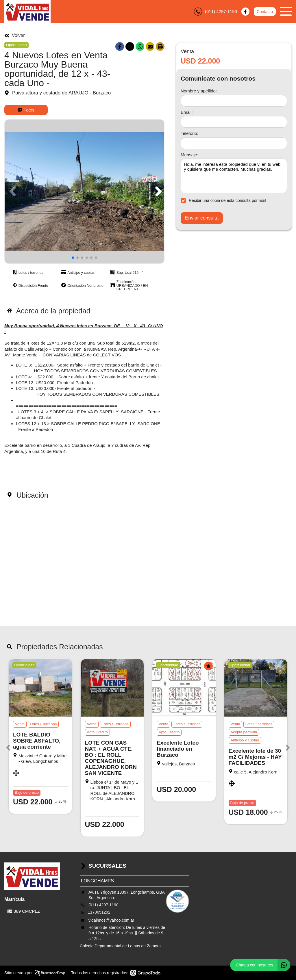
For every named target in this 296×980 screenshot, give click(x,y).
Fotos (26, 110)
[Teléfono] (234, 143)
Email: (187, 112)
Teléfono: (189, 133)
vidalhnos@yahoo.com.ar (111, 920)
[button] (157, 191)
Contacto (265, 12)
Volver (14, 36)
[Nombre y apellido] (234, 101)
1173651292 (99, 912)
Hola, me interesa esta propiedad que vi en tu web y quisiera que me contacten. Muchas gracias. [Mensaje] (234, 176)
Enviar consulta (202, 218)
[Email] (234, 122)
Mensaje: (189, 155)
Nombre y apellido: (199, 91)
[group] (84, 191)
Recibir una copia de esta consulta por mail (223, 201)
